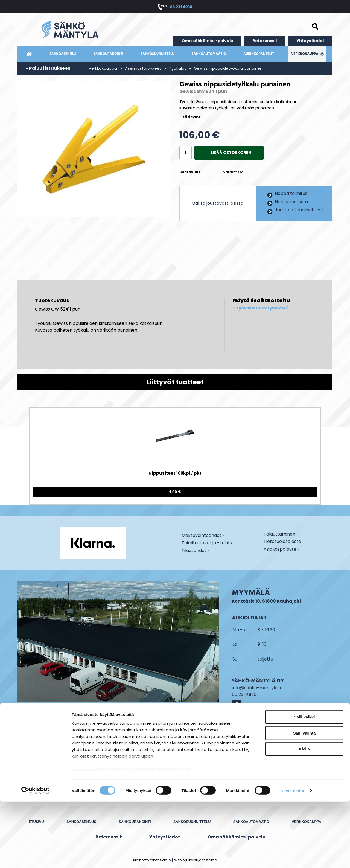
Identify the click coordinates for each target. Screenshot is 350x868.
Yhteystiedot (310, 41)
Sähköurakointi (108, 54)
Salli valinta (304, 800)
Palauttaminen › (281, 534)
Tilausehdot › (195, 550)
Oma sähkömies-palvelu (207, 41)
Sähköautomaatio (209, 54)
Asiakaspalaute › (281, 550)
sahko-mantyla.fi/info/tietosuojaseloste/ (142, 836)
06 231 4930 (181, 7)
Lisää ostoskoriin (231, 153)
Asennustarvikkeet (143, 68)
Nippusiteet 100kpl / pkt (175, 473)
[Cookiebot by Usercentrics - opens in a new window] (35, 857)
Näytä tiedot (292, 857)
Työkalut (177, 68)
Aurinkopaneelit (259, 54)
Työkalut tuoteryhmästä (262, 308)
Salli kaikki (304, 784)
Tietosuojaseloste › (283, 542)
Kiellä (304, 816)
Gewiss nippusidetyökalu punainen (228, 68)
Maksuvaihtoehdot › (203, 536)
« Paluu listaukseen (48, 68)
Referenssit (265, 41)
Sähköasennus (63, 54)
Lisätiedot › (191, 117)
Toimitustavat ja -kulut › (207, 543)
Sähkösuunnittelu (158, 54)
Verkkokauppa (307, 54)
